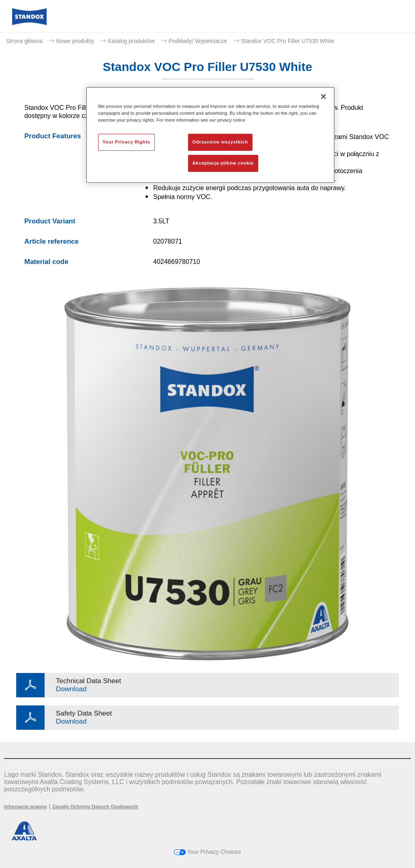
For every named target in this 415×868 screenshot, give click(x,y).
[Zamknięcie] (323, 96)
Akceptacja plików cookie (223, 163)
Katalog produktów (131, 41)
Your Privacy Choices (207, 852)
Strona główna (24, 41)
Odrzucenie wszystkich (220, 142)
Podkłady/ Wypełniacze (198, 41)
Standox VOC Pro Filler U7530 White (288, 41)
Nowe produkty (75, 41)
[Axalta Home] (29, 23)
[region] (210, 135)
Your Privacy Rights (126, 142)
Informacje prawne (26, 807)
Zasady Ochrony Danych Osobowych (95, 807)
